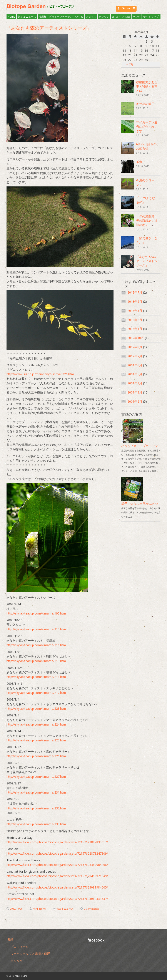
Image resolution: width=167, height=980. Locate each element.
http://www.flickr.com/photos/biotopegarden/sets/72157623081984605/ (57, 887)
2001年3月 (135, 392)
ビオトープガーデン (61, 17)
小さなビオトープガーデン (140, 444)
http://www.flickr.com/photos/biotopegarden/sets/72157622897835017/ (57, 842)
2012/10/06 (16, 909)
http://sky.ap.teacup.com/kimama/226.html (37, 756)
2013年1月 (135, 329)
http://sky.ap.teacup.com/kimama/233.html (37, 824)
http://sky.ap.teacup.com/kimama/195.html (37, 613)
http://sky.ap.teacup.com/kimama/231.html (37, 792)
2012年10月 (136, 338)
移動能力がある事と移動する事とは (147, 86)
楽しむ (116, 17)
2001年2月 (135, 401)
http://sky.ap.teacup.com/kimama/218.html (37, 677)
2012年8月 (135, 347)
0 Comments (91, 909)
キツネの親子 (145, 104)
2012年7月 (135, 356)
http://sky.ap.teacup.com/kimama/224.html (37, 724)
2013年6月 (135, 301)
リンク (137, 17)
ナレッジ (104, 17)
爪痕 (139, 162)
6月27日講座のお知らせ (146, 146)
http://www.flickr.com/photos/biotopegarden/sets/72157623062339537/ (57, 899)
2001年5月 (135, 374)
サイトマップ (151, 17)
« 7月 (130, 64)
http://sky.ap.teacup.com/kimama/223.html (37, 708)
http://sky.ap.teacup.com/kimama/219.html (37, 661)
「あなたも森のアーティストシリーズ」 (51, 28)
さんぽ (126, 17)
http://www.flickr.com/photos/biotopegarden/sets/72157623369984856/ (57, 865)
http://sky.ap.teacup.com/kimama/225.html (37, 740)
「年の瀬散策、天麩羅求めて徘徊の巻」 (147, 221)
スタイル (91, 17)
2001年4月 (135, 383)
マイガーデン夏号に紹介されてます (147, 126)
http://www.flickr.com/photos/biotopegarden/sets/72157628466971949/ (57, 876)
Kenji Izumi (39, 909)
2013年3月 (135, 311)
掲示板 (43, 17)
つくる (79, 17)
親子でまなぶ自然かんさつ (140, 502)
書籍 (10, 939)
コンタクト (18, 961)
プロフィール (20, 947)
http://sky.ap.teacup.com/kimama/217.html (37, 693)
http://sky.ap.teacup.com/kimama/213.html (37, 629)
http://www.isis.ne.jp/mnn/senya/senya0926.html (41, 374)
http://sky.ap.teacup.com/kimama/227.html (37, 777)
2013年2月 (135, 320)
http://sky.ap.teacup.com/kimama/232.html (37, 808)
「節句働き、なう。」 (147, 240)
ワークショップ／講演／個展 (30, 954)
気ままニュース (27, 17)
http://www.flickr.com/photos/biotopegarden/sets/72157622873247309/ (57, 853)
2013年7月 (135, 292)
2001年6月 (135, 365)
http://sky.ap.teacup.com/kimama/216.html (37, 645)
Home (11, 17)
